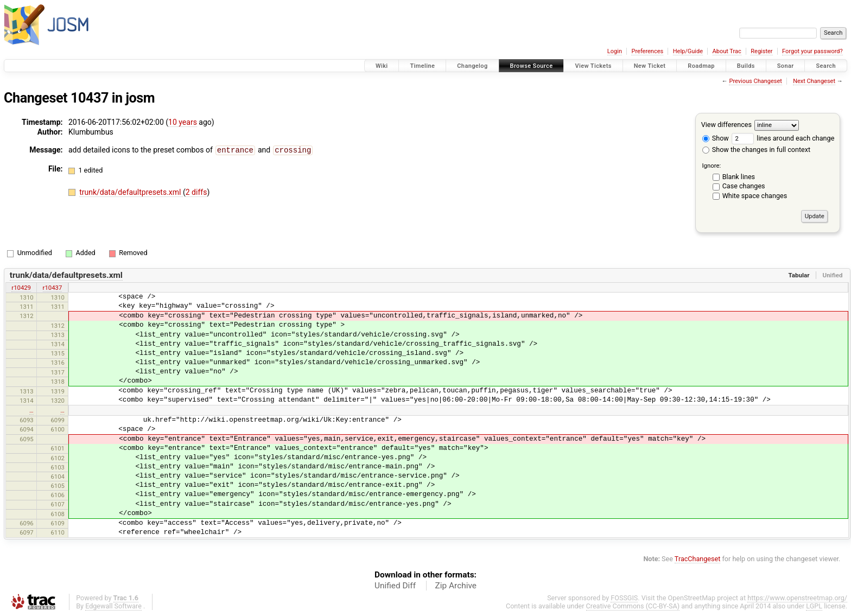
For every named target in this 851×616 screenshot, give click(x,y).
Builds (746, 66)
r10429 (21, 288)
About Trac (727, 51)
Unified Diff (395, 586)
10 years (183, 122)
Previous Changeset (755, 81)
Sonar (786, 66)
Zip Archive (456, 586)
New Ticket (650, 66)
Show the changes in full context (756, 150)
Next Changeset (814, 81)
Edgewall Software (113, 606)
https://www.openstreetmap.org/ (797, 598)
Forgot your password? (812, 51)
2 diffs (196, 192)
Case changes (744, 186)
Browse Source (532, 66)
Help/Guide (688, 51)
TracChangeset (698, 559)
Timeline (422, 66)
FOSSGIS (624, 598)
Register (761, 51)
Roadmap (701, 66)
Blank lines (739, 177)
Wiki (382, 66)
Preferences (647, 51)
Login (615, 51)
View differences (726, 125)
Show (716, 138)
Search (826, 66)
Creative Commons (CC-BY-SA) (633, 606)
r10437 (53, 288)
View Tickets (593, 66)
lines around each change (783, 138)
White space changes (755, 196)
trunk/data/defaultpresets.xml (131, 192)
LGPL (814, 606)
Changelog (472, 66)
